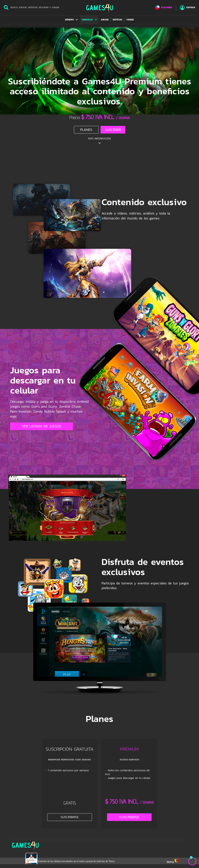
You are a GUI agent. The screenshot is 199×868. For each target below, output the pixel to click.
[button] (71, 20)
